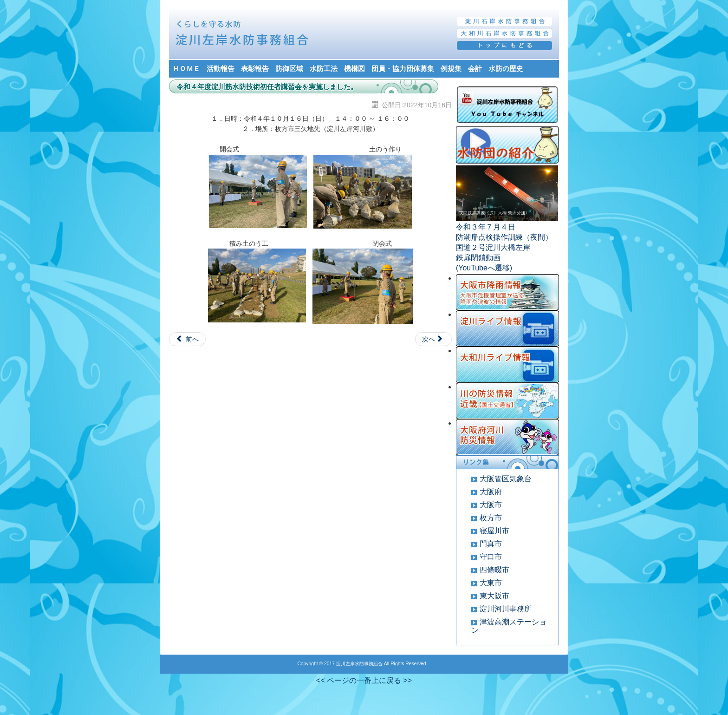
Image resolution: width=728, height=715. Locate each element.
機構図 (354, 69)
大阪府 (491, 492)
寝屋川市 (494, 531)
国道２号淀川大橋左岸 (493, 247)
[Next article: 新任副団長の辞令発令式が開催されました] (433, 339)
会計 (475, 69)
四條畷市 (494, 570)
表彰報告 (255, 69)
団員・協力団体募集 (403, 69)
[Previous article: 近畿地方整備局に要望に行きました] (187, 339)
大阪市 (491, 505)
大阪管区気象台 (506, 479)
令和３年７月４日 (486, 227)
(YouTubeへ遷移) (484, 268)
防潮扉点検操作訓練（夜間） (504, 237)
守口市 (491, 557)
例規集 (451, 69)
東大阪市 (494, 596)
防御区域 (289, 69)
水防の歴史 (506, 69)
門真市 (491, 544)
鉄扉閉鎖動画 (478, 258)
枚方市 (491, 518)
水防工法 (324, 69)
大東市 (491, 583)
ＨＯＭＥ (186, 69)
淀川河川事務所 (506, 609)
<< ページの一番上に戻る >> (364, 680)
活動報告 (221, 69)
